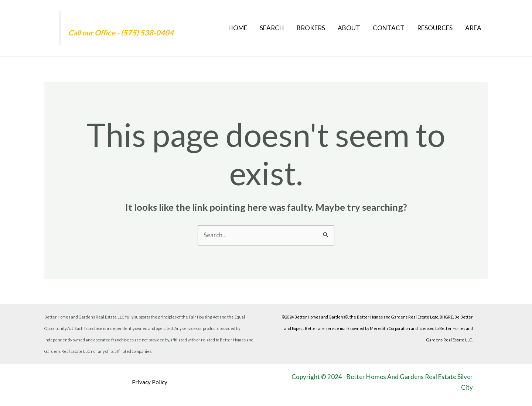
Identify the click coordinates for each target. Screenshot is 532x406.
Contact (389, 28)
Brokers (311, 28)
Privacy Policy (150, 382)
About (349, 28)
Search (272, 28)
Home (238, 28)
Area (473, 28)
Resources (435, 28)
